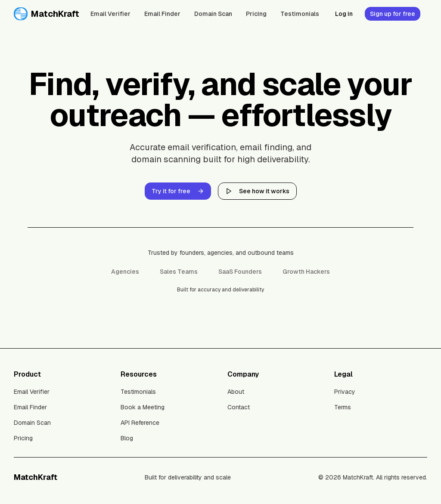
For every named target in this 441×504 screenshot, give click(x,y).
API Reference (140, 423)
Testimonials (300, 14)
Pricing (256, 14)
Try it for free (178, 191)
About (236, 392)
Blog (127, 438)
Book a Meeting (143, 407)
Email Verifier (110, 14)
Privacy (345, 392)
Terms (343, 407)
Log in (344, 14)
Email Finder (162, 14)
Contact (239, 407)
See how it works (257, 191)
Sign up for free (393, 14)
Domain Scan (213, 14)
